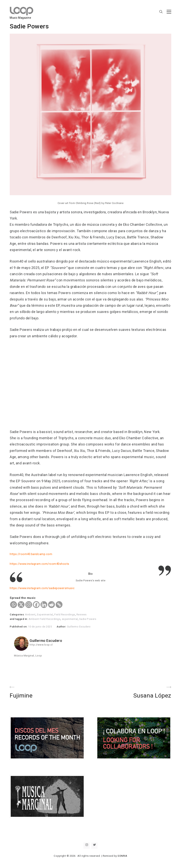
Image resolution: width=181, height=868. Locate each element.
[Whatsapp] (14, 605)
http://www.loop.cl (41, 645)
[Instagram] (29, 605)
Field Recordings (65, 615)
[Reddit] (51, 605)
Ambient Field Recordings (45, 619)
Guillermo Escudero (79, 627)
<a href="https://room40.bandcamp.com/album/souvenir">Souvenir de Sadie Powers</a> (78, 384)
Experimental (45, 615)
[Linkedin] (44, 605)
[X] (21, 605)
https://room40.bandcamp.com (31, 554)
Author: (62, 627)
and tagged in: (19, 619)
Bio (91, 574)
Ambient (30, 615)
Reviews (82, 615)
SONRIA (122, 856)
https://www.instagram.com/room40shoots (40, 564)
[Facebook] (36, 605)
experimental (70, 619)
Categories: (17, 615)
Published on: (19, 627)
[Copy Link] (59, 605)
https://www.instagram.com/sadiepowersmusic (42, 588)
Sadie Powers (88, 619)
